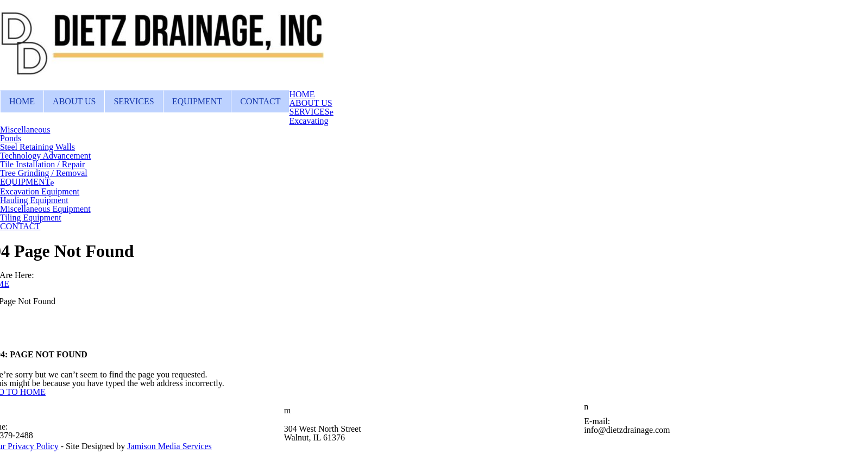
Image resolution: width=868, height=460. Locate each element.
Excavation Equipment (40, 191)
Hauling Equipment (34, 200)
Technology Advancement (45, 156)
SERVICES (134, 101)
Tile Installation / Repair (42, 164)
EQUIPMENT (197, 101)
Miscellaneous (25, 130)
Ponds (11, 138)
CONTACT (260, 101)
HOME (22, 101)
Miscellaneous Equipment (45, 209)
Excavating (309, 121)
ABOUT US (74, 101)
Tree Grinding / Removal (44, 173)
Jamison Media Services (169, 446)
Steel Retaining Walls (37, 147)
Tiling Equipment (31, 218)
